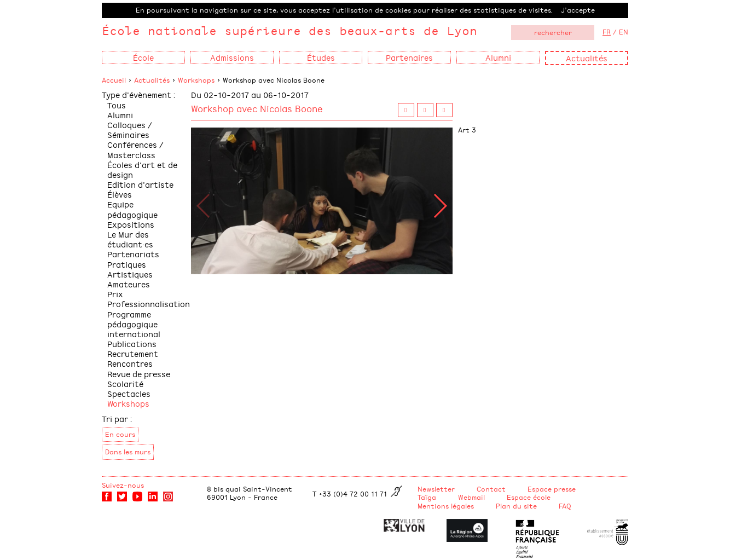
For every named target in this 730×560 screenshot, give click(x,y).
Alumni (120, 115)
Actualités (587, 58)
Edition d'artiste (140, 184)
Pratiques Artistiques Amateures (130, 274)
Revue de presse (139, 374)
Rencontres (130, 363)
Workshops (196, 80)
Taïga (427, 497)
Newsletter (436, 489)
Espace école (529, 497)
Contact (491, 489)
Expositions (131, 224)
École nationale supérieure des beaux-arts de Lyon (289, 30)
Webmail (471, 497)
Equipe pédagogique (132, 209)
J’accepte (578, 10)
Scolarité (125, 383)
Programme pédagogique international (134, 324)
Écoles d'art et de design (142, 169)
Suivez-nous (123, 485)
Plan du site (516, 506)
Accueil (114, 80)
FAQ (565, 506)
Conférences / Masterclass (135, 149)
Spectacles (129, 393)
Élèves (120, 194)
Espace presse (552, 489)
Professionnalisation (149, 304)
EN (624, 32)
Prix (115, 294)
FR (607, 32)
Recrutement (133, 353)
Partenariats (133, 254)
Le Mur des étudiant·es (130, 239)
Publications (132, 343)
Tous (117, 105)
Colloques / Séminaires (130, 129)
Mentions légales (446, 506)
